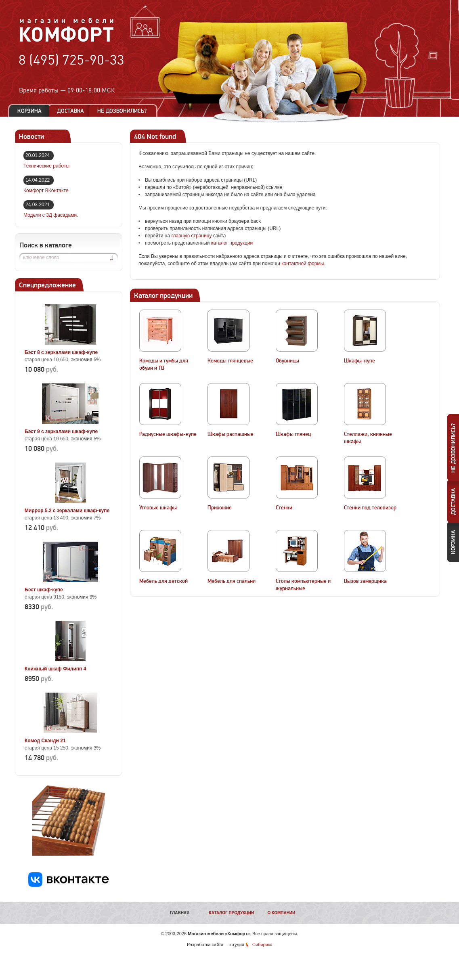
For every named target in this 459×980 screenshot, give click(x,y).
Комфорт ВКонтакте (46, 191)
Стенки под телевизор (370, 508)
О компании (281, 913)
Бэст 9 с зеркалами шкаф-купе (61, 431)
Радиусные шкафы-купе (168, 434)
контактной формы (303, 264)
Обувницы (287, 361)
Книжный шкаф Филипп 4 (55, 669)
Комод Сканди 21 (45, 741)
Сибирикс (262, 944)
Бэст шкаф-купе (44, 590)
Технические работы (46, 166)
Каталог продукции (232, 913)
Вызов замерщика (365, 581)
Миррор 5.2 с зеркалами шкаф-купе (67, 511)
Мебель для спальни (232, 581)
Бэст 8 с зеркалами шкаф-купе (61, 352)
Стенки (284, 508)
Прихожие (220, 508)
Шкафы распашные (231, 434)
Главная (180, 913)
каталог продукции (232, 243)
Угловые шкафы (158, 508)
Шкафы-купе (359, 361)
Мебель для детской (163, 581)
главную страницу (191, 236)
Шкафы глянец (293, 434)
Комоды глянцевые (230, 361)
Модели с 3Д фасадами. (51, 215)
